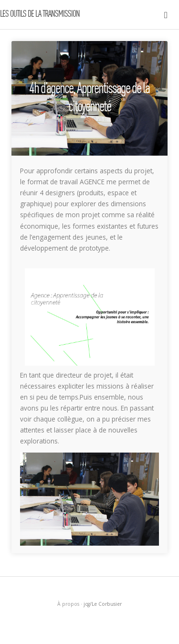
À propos (68, 604)
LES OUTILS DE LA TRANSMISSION (40, 14)
